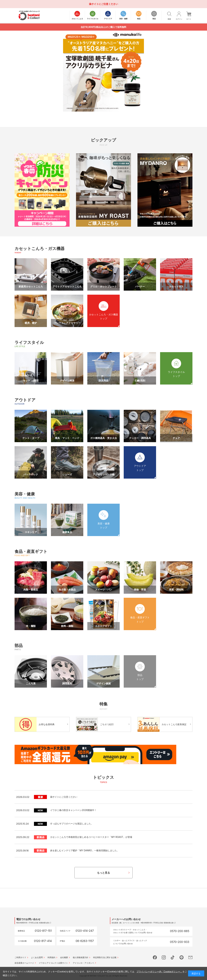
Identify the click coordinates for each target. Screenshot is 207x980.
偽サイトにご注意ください (103, 4)
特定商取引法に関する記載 (105, 957)
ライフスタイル (29, 342)
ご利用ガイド (20, 957)
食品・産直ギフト (31, 551)
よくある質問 (37, 957)
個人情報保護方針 (81, 957)
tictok (173, 957)
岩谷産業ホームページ (24, 963)
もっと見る (103, 873)
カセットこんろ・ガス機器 (40, 249)
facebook (155, 957)
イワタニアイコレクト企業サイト (53, 963)
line (182, 957)
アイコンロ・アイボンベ (83, 963)
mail (190, 957)
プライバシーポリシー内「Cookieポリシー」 (159, 972)
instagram (164, 957)
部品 (19, 646)
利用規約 (51, 957)
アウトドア (25, 400)
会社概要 (64, 957)
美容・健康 (25, 494)
